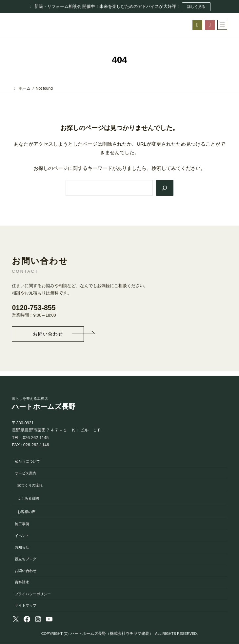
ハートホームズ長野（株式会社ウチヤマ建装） (112, 634)
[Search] (165, 188)
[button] (48, 334)
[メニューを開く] (222, 25)
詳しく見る (196, 7)
